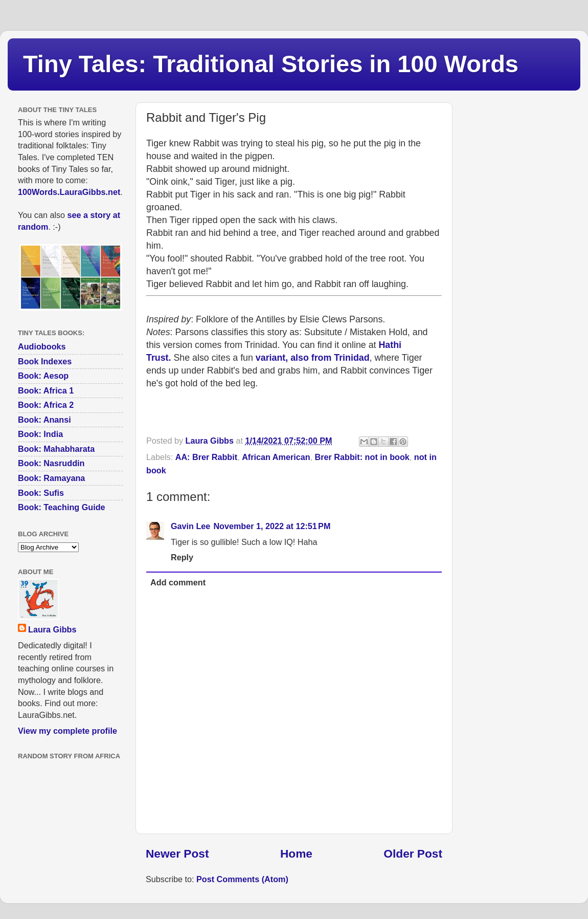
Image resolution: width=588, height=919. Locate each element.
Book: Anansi (44, 420)
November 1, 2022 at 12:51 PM (272, 526)
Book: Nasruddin (51, 463)
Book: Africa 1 (46, 390)
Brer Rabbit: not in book (362, 457)
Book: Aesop (43, 376)
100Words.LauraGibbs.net (69, 192)
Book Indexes (45, 361)
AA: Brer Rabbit (206, 457)
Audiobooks (42, 346)
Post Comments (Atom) (242, 879)
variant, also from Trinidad (313, 358)
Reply (182, 557)
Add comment (178, 582)
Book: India (40, 434)
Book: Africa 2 (46, 405)
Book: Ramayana (51, 478)
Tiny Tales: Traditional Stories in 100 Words (271, 64)
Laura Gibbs (52, 629)
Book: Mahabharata (56, 449)
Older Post (413, 854)
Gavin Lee (190, 526)
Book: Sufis (41, 493)
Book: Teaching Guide (62, 507)
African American (276, 457)
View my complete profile (67, 731)
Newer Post (177, 854)
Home (296, 854)
